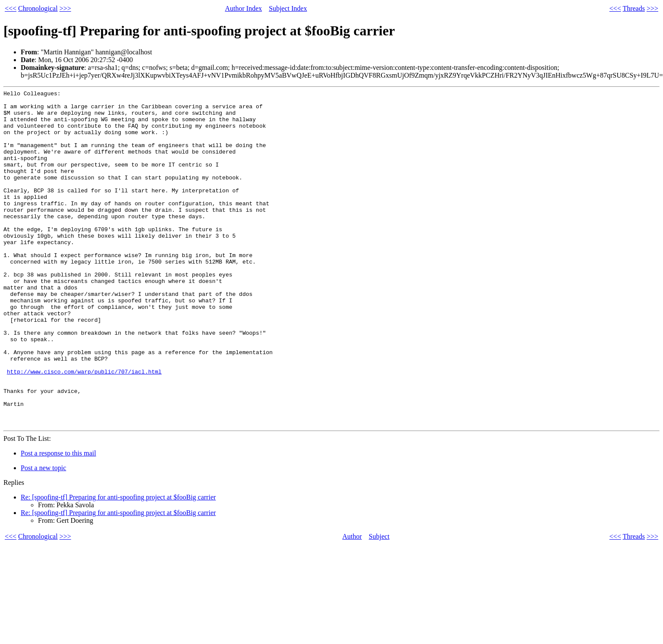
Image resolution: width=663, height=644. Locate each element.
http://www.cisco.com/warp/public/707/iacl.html (84, 428)
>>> (65, 8)
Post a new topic (43, 535)
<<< (11, 8)
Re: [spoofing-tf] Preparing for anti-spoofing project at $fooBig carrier (118, 564)
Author (352, 604)
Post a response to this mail (58, 520)
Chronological (38, 8)
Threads (634, 8)
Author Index (243, 8)
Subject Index (288, 8)
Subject (379, 604)
